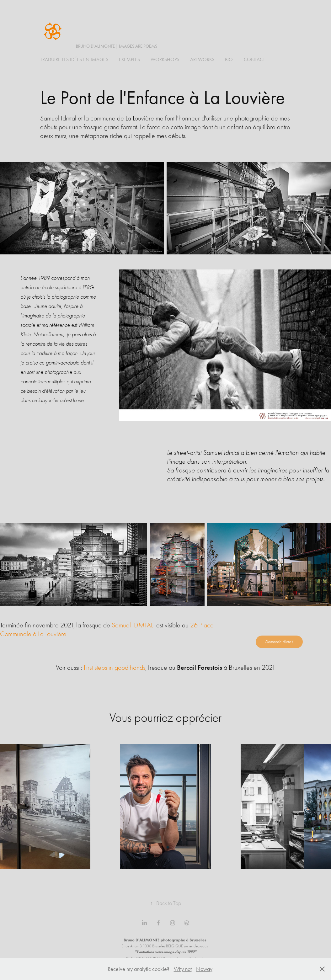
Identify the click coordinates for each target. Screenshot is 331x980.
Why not (183, 969)
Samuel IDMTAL (132, 625)
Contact (254, 59)
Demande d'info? (279, 642)
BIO (229, 59)
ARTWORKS (202, 59)
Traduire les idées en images (74, 59)
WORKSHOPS (165, 59)
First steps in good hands (115, 668)
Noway (204, 969)
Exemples (129, 59)
